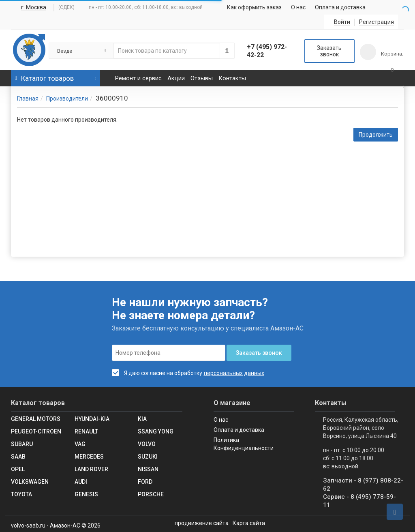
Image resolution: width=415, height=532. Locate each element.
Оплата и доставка (340, 7)
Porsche (151, 494)
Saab (18, 457)
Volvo (147, 444)
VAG (80, 444)
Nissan (148, 469)
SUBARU (22, 444)
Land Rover (91, 469)
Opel (18, 469)
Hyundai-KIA (92, 419)
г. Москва (34, 8)
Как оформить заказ (254, 7)
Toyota (21, 494)
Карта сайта (249, 523)
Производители (67, 99)
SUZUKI (148, 457)
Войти (342, 22)
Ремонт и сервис (138, 78)
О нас (298, 7)
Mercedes (89, 457)
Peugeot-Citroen (36, 431)
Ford (145, 482)
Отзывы (202, 78)
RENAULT (86, 431)
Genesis (86, 494)
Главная (28, 99)
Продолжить (376, 135)
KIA (142, 419)
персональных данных (234, 373)
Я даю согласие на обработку (157, 373)
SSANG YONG (156, 431)
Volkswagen (30, 482)
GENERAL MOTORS (36, 419)
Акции (176, 78)
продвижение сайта (202, 523)
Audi (81, 482)
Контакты (232, 78)
